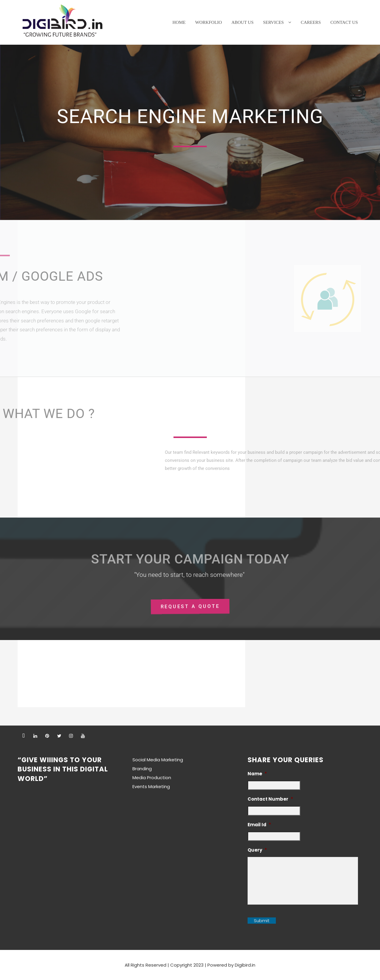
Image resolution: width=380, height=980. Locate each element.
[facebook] (24, 736)
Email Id (259, 825)
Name (257, 774)
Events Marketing (151, 786)
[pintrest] (47, 736)
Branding (142, 769)
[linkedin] (35, 736)
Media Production (152, 778)
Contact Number (270, 799)
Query (257, 850)
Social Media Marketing (158, 760)
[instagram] (71, 736)
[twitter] (59, 736)
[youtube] (83, 736)
